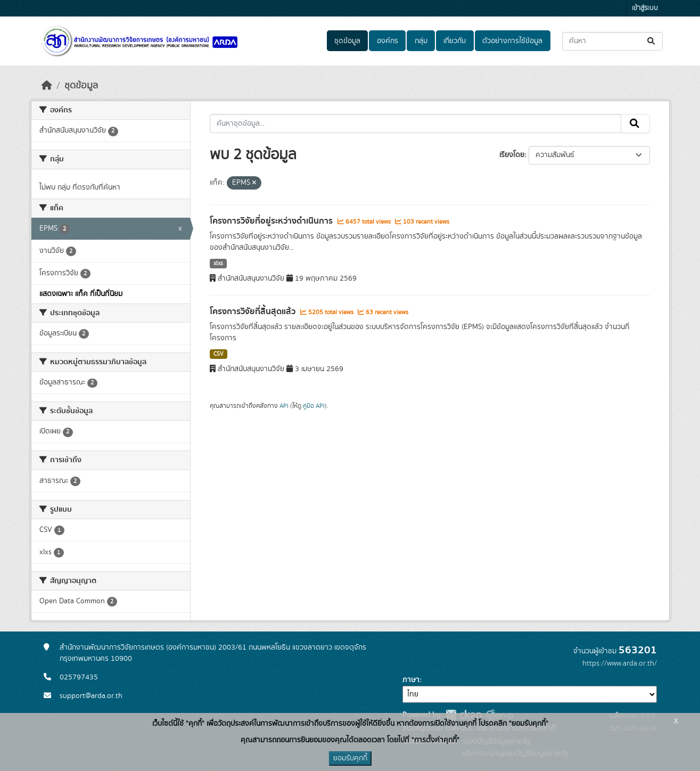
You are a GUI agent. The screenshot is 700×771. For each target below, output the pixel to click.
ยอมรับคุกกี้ (350, 758)
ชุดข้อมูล (347, 41)
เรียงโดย (512, 155)
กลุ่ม (421, 41)
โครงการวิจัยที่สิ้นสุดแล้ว (254, 311)
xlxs (218, 264)
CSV (219, 354)
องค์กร (388, 41)
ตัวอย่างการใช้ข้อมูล (512, 41)
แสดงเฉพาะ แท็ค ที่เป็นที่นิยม (81, 294)
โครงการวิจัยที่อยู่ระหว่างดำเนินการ (272, 221)
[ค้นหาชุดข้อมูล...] (612, 41)
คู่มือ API (314, 406)
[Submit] (652, 41)
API (284, 406)
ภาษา (411, 680)
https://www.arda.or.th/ (620, 663)
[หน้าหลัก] (47, 86)
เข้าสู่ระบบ (645, 8)
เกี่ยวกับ (455, 41)
